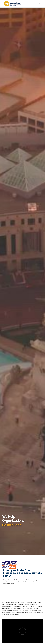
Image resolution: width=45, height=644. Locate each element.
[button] (40, 3)
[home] (12, 4)
